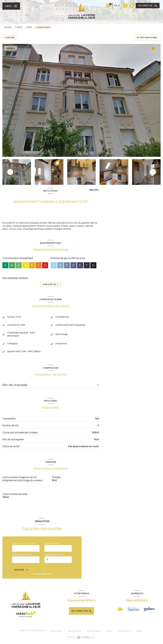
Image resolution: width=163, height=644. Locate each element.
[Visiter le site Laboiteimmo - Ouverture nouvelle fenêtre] (86, 639)
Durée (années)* (53, 545)
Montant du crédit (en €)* (25, 545)
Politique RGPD (124, 632)
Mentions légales (94, 632)
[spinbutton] (58, 561)
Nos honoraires (56, 632)
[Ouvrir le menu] (11, 6)
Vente (19, 27)
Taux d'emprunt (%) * (55, 556)
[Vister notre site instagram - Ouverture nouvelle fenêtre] (113, 6)
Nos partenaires (75, 632)
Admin (110, 632)
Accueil (8, 27)
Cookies (139, 633)
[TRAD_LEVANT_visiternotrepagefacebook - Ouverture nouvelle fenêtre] (106, 6)
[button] (153, 172)
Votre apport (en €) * (22, 556)
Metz (30, 27)
